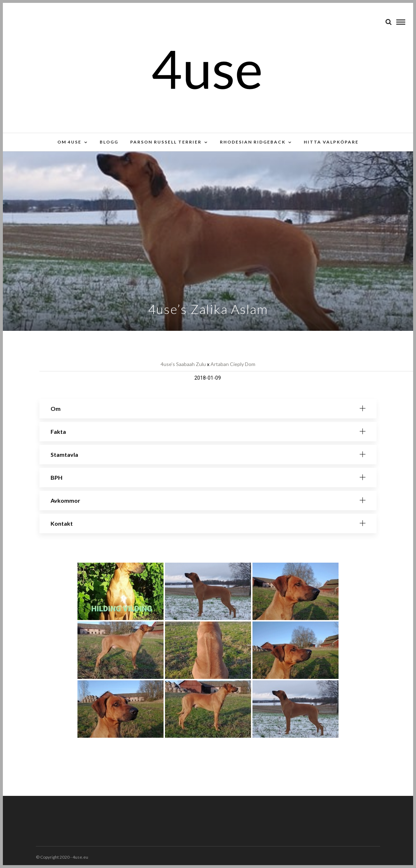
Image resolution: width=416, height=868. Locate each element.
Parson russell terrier (166, 142)
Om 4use (69, 142)
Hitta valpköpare (331, 142)
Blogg (109, 142)
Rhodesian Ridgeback (253, 142)
